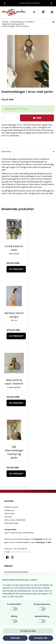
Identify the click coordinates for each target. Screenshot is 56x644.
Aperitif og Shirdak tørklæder (16, 572)
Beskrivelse (6, 152)
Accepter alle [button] (41, 638)
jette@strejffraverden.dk (21, 552)
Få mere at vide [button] (28, 631)
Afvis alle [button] (15, 638)
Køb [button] (37, 118)
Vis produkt (16, 269)
